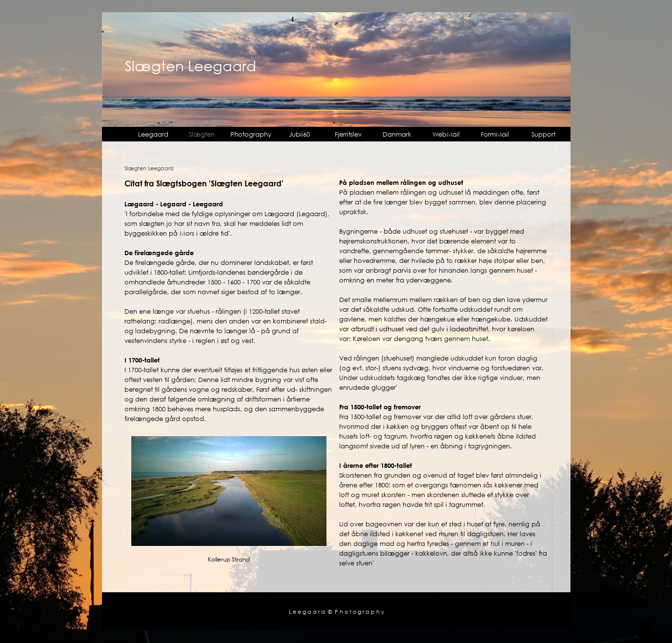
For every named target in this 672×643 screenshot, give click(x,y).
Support (543, 134)
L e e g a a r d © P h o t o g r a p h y (336, 612)
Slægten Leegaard (191, 65)
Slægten (202, 134)
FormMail (495, 134)
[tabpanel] (229, 301)
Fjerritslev (348, 134)
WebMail (446, 134)
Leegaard (153, 134)
